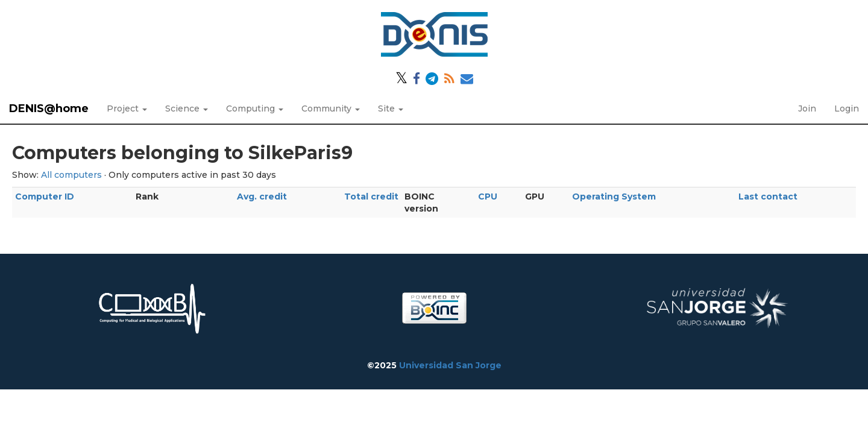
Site (391, 108)
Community (331, 108)
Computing (255, 108)
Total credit (371, 197)
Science (187, 108)
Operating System (614, 197)
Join (807, 108)
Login (847, 108)
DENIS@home (49, 108)
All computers (71, 175)
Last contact (768, 197)
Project (127, 108)
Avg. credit (262, 197)
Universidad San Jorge (450, 365)
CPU (488, 197)
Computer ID (45, 197)
